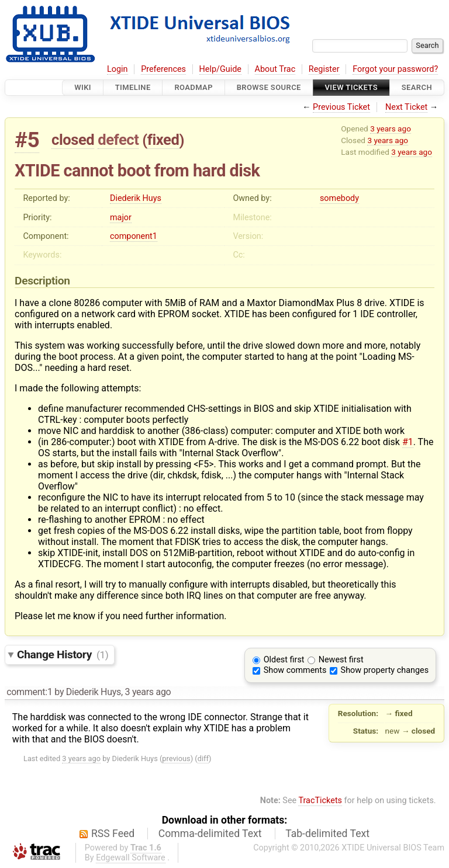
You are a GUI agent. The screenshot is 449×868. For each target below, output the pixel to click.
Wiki (83, 87)
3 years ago (391, 129)
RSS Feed (113, 834)
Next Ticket (406, 107)
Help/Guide (220, 69)
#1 (408, 442)
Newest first (341, 660)
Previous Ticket (341, 107)
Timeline (133, 87)
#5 (27, 140)
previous (176, 758)
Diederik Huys (136, 198)
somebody (339, 198)
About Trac (275, 69)
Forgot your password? (395, 69)
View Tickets (351, 87)
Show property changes (385, 670)
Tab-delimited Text (327, 834)
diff (203, 758)
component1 (134, 236)
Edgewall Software (131, 858)
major (121, 218)
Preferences (163, 69)
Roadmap (194, 87)
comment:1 (29, 692)
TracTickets (320, 801)
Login (118, 69)
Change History (63, 655)
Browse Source (269, 87)
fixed (163, 140)
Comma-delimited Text (210, 834)
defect (118, 140)
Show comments (295, 670)
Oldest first (284, 660)
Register (324, 69)
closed (73, 140)
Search (417, 87)
